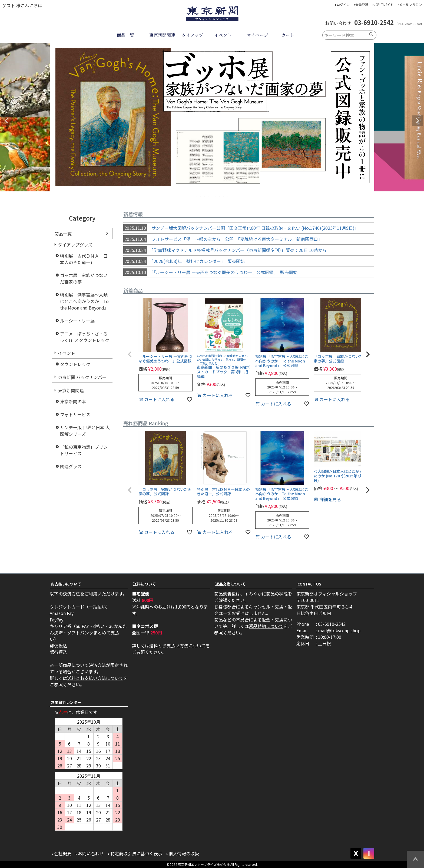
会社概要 (63, 853)
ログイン (343, 4)
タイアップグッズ (75, 245)
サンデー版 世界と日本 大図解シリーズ (85, 431)
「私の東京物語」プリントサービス (84, 450)
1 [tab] (193, 196)
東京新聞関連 (162, 35)
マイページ (257, 35)
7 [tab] (216, 196)
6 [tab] (212, 196)
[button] (130, 354)
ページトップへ (415, 859)
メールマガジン (410, 4)
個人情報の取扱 (184, 853)
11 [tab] (231, 196)
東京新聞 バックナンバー (82, 377)
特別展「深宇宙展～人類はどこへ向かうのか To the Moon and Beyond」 (84, 301)
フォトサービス (75, 414)
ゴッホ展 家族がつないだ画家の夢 (84, 278)
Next (418, 121)
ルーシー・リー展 (77, 321)
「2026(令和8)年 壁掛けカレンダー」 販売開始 (184, 261)
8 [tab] (220, 196)
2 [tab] (197, 196)
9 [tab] (224, 196)
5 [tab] (208, 196)
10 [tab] (227, 196)
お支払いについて (66, 584)
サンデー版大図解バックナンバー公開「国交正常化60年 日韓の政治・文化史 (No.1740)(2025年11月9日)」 (241, 228)
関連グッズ (71, 466)
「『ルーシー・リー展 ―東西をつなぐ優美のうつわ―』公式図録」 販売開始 (210, 272)
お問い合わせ (91, 853)
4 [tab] (205, 196)
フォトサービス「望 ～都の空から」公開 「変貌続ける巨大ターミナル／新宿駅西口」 (223, 239)
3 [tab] (201, 196)
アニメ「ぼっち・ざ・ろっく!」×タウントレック (85, 337)
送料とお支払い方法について (95, 678)
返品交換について (230, 584)
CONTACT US (309, 584)
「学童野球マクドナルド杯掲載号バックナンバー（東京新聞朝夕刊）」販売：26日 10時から (225, 250)
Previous (6, 121)
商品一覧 (125, 35)
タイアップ (192, 35)
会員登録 (362, 4)
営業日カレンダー (66, 702)
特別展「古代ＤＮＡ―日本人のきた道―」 (84, 259)
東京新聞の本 (73, 401)
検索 (371, 35)
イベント (223, 35)
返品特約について (266, 626)
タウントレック (75, 364)
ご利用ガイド (384, 4)
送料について (144, 584)
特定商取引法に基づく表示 (136, 853)
